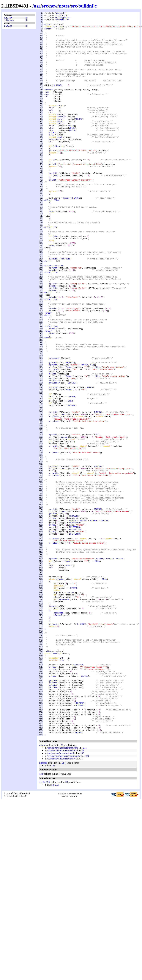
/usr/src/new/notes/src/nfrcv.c (61, 903)
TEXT (96, 519)
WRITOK (83, 622)
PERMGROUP (74, 625)
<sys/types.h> (63, 19)
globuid (53, 308)
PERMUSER (74, 617)
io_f (60, 124)
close (56, 503)
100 (82, 898)
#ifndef (49, 316)
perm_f (61, 141)
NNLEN (90, 463)
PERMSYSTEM (75, 633)
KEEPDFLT (80, 841)
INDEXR (97, 557)
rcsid (61, 30)
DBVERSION (78, 795)
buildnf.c (88, 6)
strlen (70, 709)
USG (56, 270)
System (84, 809)
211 (85, 893)
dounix (53, 322)
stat (60, 162)
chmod (52, 292)
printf (53, 178)
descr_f (62, 138)
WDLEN (71, 149)
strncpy (53, 463)
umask (66, 235)
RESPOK (94, 622)
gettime (53, 814)
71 (81, 903)
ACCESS (97, 609)
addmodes (58, 733)
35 (62, 890)
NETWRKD (72, 484)
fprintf (53, 452)
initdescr (9, 21)
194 (87, 901)
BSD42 (57, 238)
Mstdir (84, 436)
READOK (73, 622)
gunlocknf (54, 457)
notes (64, 6)
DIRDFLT (80, 844)
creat (64, 495)
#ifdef (48, 27)
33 (67, 927)
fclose (53, 446)
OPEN (70, 479)
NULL (97, 438)
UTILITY (110, 668)
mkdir (52, 252)
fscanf (56, 441)
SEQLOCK (70, 433)
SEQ (92, 436)
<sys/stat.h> (62, 21)
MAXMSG (79, 877)
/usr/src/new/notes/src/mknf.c (61, 898)
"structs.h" (62, 16)
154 (53, 910)
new (53, 6)
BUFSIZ (69, 676)
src (45, 6)
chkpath (58, 173)
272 (57, 930)
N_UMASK (8, 27)
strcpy (53, 620)
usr (37, 6)
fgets (60, 693)
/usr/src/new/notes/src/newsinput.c (64, 901)
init (56, 728)
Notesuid (66, 308)
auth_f (61, 146)
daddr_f (62, 135)
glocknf (53, 433)
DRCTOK (104, 622)
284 (64, 908)
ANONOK (72, 473)
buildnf (8, 18)
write (56, 498)
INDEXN (97, 492)
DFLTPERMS (74, 630)
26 (83, 895)
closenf (58, 736)
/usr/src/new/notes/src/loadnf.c (62, 895)
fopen (69, 438)
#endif (48, 32)
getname (53, 614)
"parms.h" (60, 13)
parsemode (64, 717)
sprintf (53, 206)
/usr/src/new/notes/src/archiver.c (63, 893)
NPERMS (79, 141)
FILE (51, 157)
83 (52, 930)
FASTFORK (58, 316)
